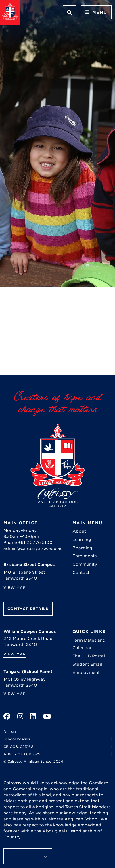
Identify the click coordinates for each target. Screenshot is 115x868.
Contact (81, 573)
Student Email (87, 664)
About (79, 531)
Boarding (82, 548)
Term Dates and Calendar (89, 644)
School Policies (17, 739)
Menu (96, 12)
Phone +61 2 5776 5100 (28, 542)
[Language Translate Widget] (28, 856)
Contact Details (28, 609)
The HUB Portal (89, 656)
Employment (86, 672)
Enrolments (85, 556)
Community (85, 564)
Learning (82, 540)
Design (10, 732)
